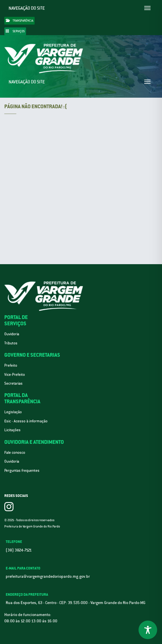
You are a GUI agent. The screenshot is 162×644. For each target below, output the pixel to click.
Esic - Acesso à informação (26, 421)
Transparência (19, 21)
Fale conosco (15, 453)
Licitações (12, 430)
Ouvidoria (12, 334)
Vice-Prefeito (15, 375)
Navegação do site (27, 8)
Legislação (13, 412)
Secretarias (13, 383)
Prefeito (11, 365)
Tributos (11, 343)
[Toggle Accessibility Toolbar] (148, 630)
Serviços (15, 31)
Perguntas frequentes (22, 471)
